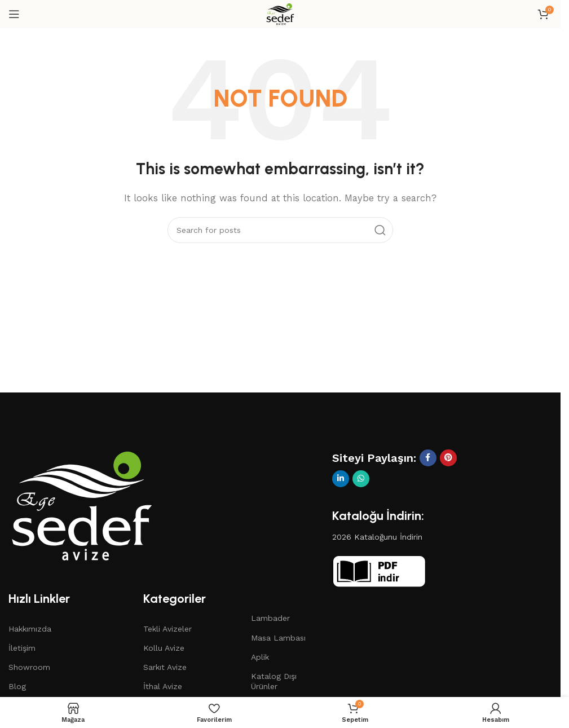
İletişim (22, 648)
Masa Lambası (278, 638)
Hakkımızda (30, 629)
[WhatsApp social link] (361, 479)
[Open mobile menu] (14, 14)
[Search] (280, 230)
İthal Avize (163, 686)
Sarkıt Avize (165, 667)
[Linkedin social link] (341, 479)
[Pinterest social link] (448, 458)
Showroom (29, 667)
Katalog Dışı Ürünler (274, 681)
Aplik (260, 657)
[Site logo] (280, 14)
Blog (17, 686)
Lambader (270, 618)
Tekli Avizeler (167, 629)
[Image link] (82, 505)
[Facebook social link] (428, 458)
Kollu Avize (164, 648)
